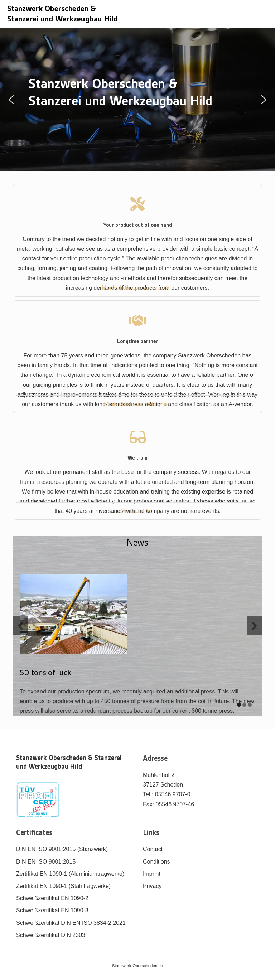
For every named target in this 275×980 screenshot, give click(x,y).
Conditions (156, 862)
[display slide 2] (244, 705)
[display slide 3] (250, 705)
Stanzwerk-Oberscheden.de (138, 966)
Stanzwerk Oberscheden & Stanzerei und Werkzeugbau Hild (69, 762)
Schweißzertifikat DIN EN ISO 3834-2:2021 (71, 923)
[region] (137, 100)
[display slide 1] (239, 705)
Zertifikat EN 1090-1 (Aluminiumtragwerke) (70, 874)
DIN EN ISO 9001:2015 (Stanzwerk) (62, 849)
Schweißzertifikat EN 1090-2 (52, 898)
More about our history (133, 404)
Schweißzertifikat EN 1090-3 (52, 910)
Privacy (152, 886)
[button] (11, 100)
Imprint (152, 874)
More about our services (133, 288)
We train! (133, 511)
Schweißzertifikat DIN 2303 (51, 935)
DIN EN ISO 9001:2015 (46, 862)
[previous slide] (20, 626)
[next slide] (255, 626)
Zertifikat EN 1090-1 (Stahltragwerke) (63, 886)
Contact (153, 849)
